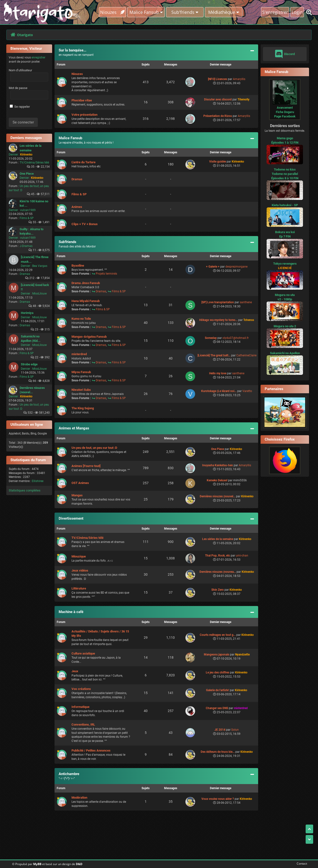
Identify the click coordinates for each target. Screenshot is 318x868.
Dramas (25, 274)
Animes (77, 207)
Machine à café (71, 612)
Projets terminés (106, 274)
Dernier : (14, 155)
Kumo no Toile (81, 319)
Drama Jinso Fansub (86, 283)
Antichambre (69, 774)
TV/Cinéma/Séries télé (34, 163)
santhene (246, 302)
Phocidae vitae (82, 100)
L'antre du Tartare (83, 162)
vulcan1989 (28, 210)
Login (297, 12)
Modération (79, 798)
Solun (235, 730)
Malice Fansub (70, 138)
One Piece (27, 174)
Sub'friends (68, 242)
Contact (301, 864)
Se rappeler (20, 107)
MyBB (37, 864)
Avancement (285, 108)
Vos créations (81, 689)
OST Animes (80, 483)
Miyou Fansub (81, 372)
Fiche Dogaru (285, 112)
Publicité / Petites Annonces (91, 750)
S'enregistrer (275, 12)
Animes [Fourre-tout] (86, 466)
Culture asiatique (83, 653)
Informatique (80, 707)
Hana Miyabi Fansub (86, 301)
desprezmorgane (236, 267)
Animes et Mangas (74, 428)
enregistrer (38, 57)
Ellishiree (38, 481)
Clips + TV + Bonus (85, 224)
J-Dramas (26, 246)
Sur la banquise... (72, 50)
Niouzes (112, 12)
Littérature (79, 588)
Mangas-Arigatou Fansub (89, 337)
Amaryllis (239, 79)
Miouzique (79, 556)
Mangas (77, 495)
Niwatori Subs (81, 390)
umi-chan (242, 556)
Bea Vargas (40, 266)
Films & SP (27, 218)
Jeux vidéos (80, 570)
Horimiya (27, 313)
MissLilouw (40, 294)
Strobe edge (29, 364)
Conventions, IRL (83, 725)
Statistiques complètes (25, 490)
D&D (79, 864)
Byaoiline (78, 266)
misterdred (79, 354)
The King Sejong (83, 408)
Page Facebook (285, 116)
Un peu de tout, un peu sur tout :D (94, 448)
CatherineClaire (246, 355)
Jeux (75, 671)
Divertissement (71, 518)
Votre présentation (84, 115)
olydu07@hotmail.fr (236, 338)
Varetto (247, 391)
